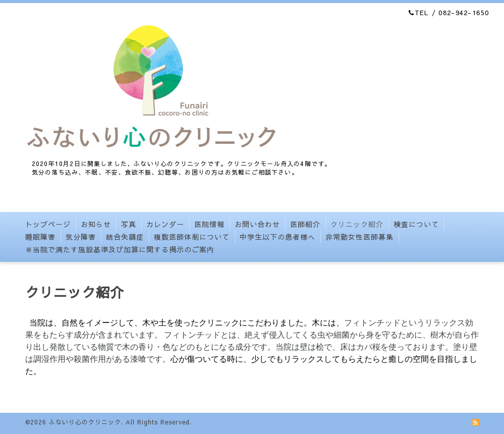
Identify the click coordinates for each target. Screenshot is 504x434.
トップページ (48, 224)
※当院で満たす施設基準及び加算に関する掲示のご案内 (120, 249)
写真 (129, 224)
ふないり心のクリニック (85, 422)
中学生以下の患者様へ (277, 237)
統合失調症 (125, 237)
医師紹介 (305, 224)
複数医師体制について (192, 237)
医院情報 (209, 224)
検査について (416, 224)
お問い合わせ (257, 224)
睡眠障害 (40, 237)
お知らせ (96, 224)
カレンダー (165, 224)
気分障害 (81, 237)
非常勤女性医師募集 (359, 237)
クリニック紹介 (357, 224)
